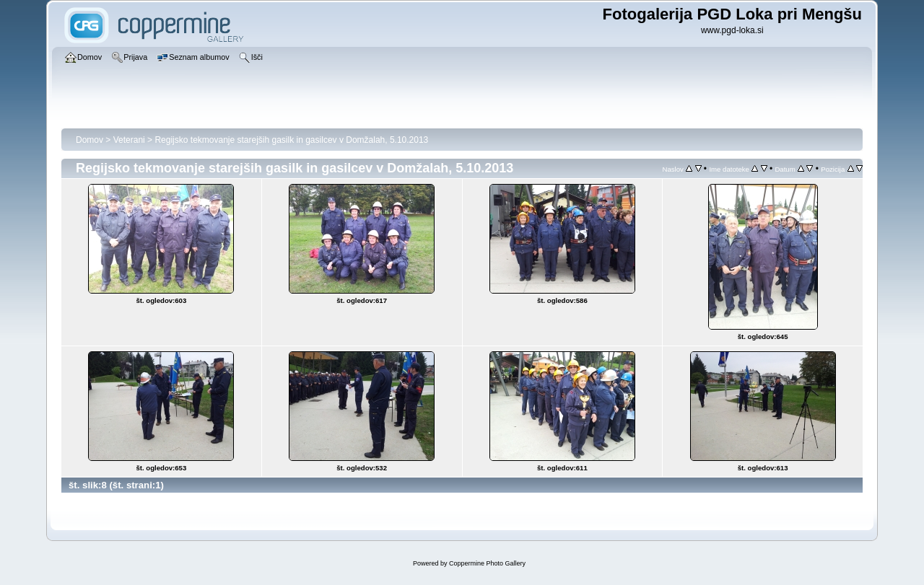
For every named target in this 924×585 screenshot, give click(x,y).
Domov (90, 140)
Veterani (129, 140)
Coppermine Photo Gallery (487, 563)
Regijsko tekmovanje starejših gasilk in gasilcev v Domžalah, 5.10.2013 (291, 140)
